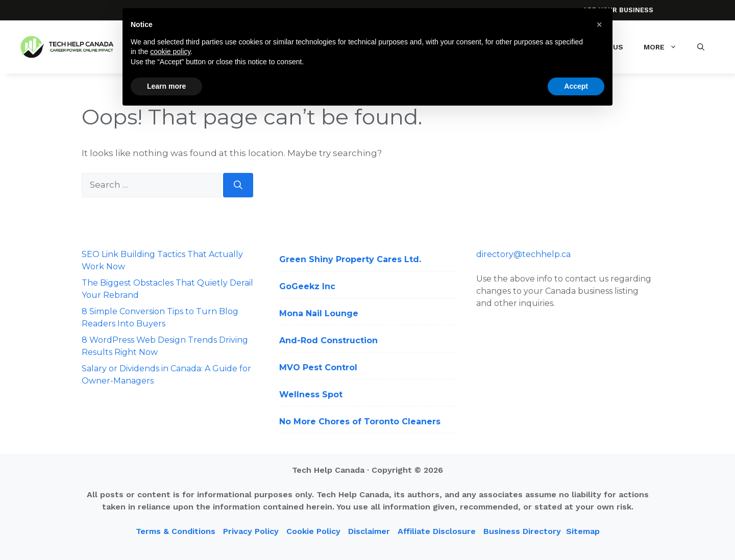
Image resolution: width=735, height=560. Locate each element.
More (665, 47)
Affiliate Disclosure (437, 531)
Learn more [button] (166, 86)
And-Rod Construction (328, 340)
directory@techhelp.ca (523, 254)
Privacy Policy (251, 531)
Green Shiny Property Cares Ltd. (350, 259)
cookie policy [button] (170, 52)
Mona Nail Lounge (319, 313)
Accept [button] (576, 86)
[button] (701, 47)
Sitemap (583, 531)
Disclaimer (369, 531)
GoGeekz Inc (307, 286)
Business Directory (522, 531)
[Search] (238, 185)
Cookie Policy (313, 531)
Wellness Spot (311, 394)
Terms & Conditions (176, 531)
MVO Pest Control (318, 367)
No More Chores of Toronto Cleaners (360, 422)
